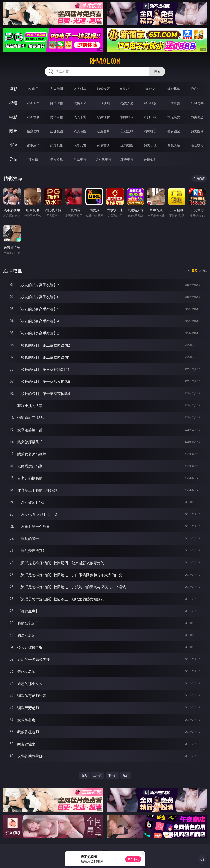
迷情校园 (127, 145)
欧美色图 (80, 131)
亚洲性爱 (33, 117)
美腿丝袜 (127, 131)
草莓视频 (80, 159)
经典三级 (150, 117)
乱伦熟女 (174, 117)
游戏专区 (103, 89)
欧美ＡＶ (80, 103)
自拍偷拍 (57, 103)
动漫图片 (103, 131)
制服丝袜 (127, 117)
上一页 (98, 775)
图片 (13, 131)
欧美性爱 (103, 117)
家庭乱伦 (57, 145)
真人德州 (57, 89)
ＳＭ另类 (197, 103)
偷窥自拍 (33, 131)
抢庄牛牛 (197, 89)
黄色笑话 (174, 145)
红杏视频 (127, 159)
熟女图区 (174, 131)
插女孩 (33, 159)
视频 (13, 103)
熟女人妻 (127, 103)
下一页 (112, 775)
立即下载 (133, 859)
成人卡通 (80, 117)
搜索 (157, 71)
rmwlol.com (105, 61)
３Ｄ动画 (103, 103)
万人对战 (80, 89)
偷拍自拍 (57, 117)
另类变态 (197, 117)
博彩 (13, 89)
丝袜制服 (150, 103)
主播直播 (174, 103)
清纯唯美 (150, 131)
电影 (13, 117)
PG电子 (33, 89)
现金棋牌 (174, 89)
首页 (84, 775)
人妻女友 (80, 145)
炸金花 (150, 89)
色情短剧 (150, 159)
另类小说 (150, 145)
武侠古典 (103, 145)
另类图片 (197, 131)
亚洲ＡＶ (33, 103)
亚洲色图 (57, 131)
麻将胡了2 (127, 89)
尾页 (126, 775)
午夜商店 (57, 159)
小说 (13, 145)
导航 (13, 159)
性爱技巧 (197, 145)
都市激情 (33, 145)
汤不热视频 (103, 159)
